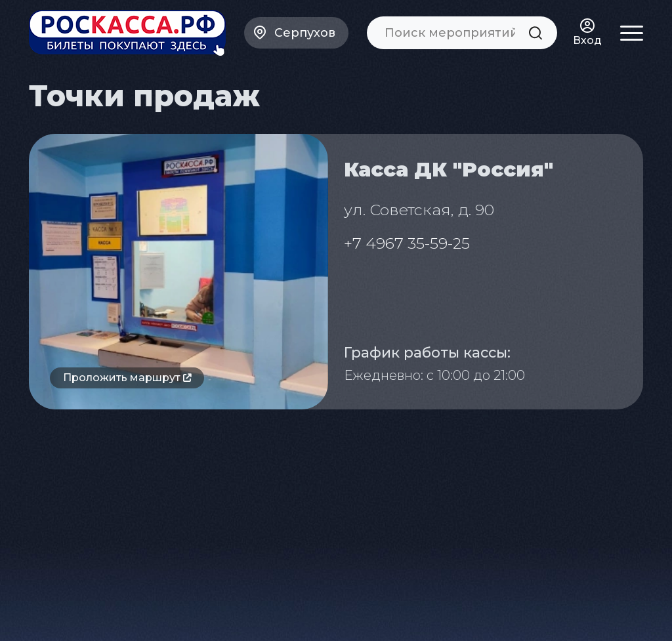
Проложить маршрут (127, 378)
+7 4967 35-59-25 (407, 243)
